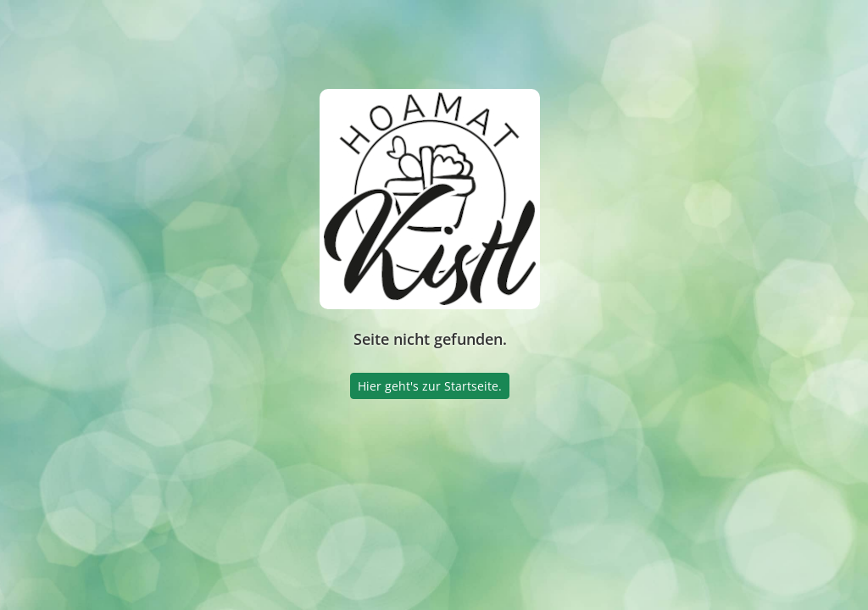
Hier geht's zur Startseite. (430, 386)
